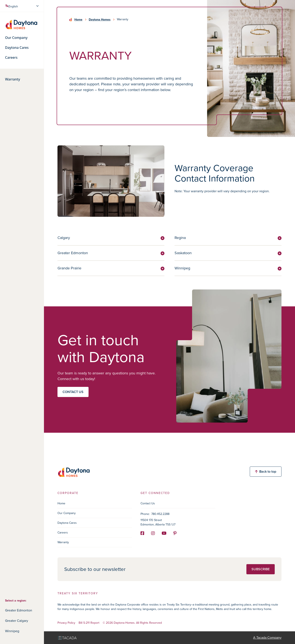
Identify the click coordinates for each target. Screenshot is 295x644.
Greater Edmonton (19, 610)
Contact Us (148, 503)
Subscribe (261, 569)
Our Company (16, 38)
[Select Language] (22, 6)
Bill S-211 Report (89, 623)
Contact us (73, 392)
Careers (11, 58)
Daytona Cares (17, 48)
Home (78, 19)
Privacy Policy (66, 623)
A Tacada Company (267, 638)
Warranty (13, 79)
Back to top (266, 471)
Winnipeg (12, 631)
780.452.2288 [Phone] (160, 514)
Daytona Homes (100, 19)
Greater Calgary (17, 621)
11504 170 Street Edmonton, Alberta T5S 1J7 (158, 522)
